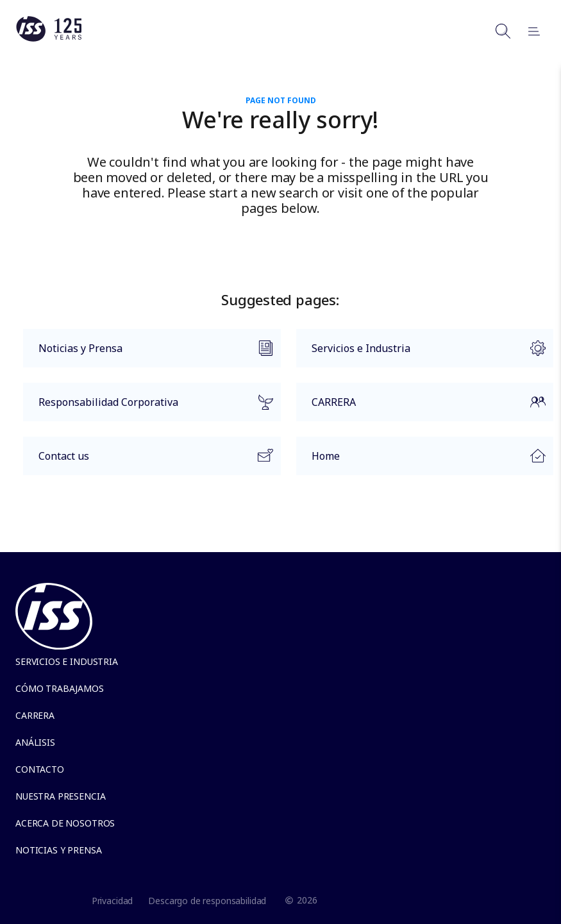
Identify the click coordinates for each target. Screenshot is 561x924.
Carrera (35, 715)
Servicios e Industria (421, 354)
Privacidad (113, 901)
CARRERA (421, 408)
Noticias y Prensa (148, 352)
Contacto (40, 769)
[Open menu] (528, 31)
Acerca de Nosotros (65, 823)
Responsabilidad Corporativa (148, 408)
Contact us (148, 459)
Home (421, 459)
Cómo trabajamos (60, 688)
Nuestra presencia (60, 796)
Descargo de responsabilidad (207, 901)
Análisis (35, 742)
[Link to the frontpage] (49, 38)
